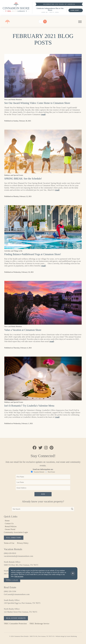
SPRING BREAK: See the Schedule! (23, 179)
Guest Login (12, 580)
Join (43, 494)
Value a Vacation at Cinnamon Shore (23, 330)
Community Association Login (16, 532)
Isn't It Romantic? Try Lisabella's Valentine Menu (29, 406)
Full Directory (14, 538)
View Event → (76, 10)
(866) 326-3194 (10, 591)
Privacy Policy (23, 543)
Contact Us (9, 523)
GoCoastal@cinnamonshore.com (17, 594)
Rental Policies (11, 526)
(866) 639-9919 (10, 553)
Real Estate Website (16, 618)
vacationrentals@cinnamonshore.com (18, 556)
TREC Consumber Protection (15, 624)
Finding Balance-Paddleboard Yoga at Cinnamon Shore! (33, 254)
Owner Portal (10, 529)
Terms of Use (9, 543)
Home (7, 521)
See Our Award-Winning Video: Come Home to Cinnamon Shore (37, 103)
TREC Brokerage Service (39, 624)
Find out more (19, 576)
